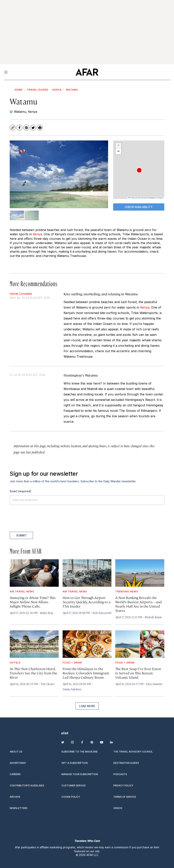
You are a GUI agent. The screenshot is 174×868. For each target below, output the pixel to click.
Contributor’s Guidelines (27, 786)
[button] (139, 170)
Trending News (127, 591)
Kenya (57, 90)
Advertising (18, 763)
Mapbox (161, 198)
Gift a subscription (75, 763)
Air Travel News (22, 591)
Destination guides (126, 763)
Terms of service (125, 797)
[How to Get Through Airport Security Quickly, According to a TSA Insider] (87, 573)
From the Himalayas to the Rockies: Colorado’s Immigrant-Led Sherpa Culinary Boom (86, 673)
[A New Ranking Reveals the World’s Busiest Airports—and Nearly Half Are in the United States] (140, 573)
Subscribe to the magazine (80, 752)
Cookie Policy (71, 797)
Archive (15, 797)
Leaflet (132, 198)
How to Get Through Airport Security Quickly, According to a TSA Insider (87, 602)
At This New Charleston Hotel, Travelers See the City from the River (33, 673)
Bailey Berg (47, 613)
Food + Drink (72, 662)
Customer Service (74, 786)
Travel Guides (38, 90)
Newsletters (19, 808)
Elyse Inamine (154, 684)
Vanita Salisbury (72, 689)
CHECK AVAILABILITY (139, 207)
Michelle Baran (153, 617)
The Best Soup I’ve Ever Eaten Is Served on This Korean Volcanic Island (138, 673)
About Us (16, 752)
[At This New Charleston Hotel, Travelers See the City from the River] (34, 644)
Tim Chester (47, 684)
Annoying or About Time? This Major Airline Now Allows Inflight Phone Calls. (33, 602)
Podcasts (120, 774)
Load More (87, 706)
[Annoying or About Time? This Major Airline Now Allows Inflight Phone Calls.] (34, 573)
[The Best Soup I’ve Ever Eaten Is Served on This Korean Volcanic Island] (140, 644)
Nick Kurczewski (102, 613)
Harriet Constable (21, 294)
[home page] (87, 72)
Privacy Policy (123, 786)
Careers (15, 774)
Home (19, 90)
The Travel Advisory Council (133, 752)
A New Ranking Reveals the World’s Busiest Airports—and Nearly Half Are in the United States (138, 604)
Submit (21, 535)
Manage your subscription (80, 774)
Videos (118, 808)
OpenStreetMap (143, 198)
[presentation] (39, 518)
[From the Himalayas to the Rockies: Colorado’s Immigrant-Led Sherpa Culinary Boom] (87, 644)
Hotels (15, 662)
